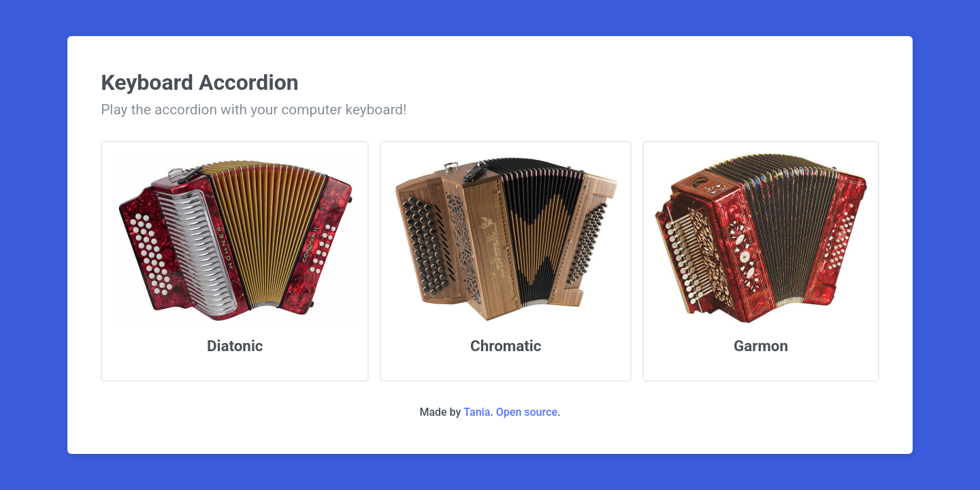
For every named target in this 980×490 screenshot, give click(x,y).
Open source (527, 412)
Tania (477, 412)
